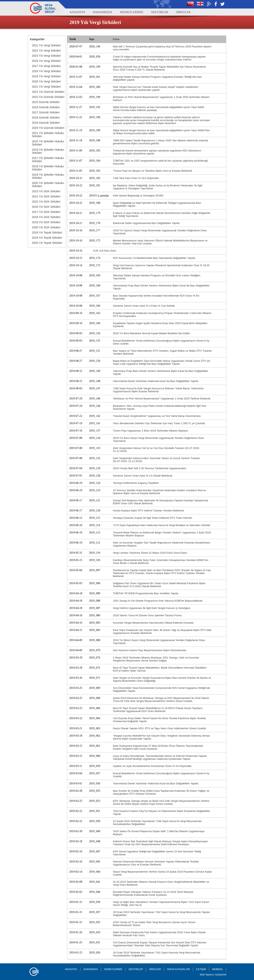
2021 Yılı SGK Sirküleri (46, 196)
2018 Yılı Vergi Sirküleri (46, 71)
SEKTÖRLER (160, 12)
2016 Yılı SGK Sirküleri (46, 207)
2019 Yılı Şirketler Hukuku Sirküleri (48, 176)
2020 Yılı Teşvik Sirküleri (47, 243)
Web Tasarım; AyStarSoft (213, 975)
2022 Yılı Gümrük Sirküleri (48, 97)
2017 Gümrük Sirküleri (46, 112)
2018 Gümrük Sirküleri (46, 118)
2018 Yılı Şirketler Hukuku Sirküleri (48, 168)
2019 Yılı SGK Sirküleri (46, 222)
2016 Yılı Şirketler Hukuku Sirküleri (48, 151)
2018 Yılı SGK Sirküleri (46, 217)
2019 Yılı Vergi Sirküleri (46, 76)
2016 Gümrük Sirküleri (46, 107)
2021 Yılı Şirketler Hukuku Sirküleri (48, 135)
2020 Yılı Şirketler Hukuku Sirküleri (48, 185)
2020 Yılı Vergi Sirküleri (46, 81)
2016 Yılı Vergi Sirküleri (46, 61)
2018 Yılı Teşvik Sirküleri (47, 233)
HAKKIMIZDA (103, 12)
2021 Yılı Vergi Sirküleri (46, 45)
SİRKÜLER (183, 12)
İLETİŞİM (201, 969)
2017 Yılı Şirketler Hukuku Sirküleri (48, 160)
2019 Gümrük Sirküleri (46, 123)
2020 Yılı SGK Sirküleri (46, 227)
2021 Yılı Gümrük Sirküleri (48, 92)
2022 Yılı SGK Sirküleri (46, 202)
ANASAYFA (77, 12)
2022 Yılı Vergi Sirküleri (46, 51)
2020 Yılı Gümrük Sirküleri (48, 128)
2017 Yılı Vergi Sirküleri (46, 66)
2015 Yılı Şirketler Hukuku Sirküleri (48, 143)
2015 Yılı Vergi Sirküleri (46, 56)
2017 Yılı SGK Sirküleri (46, 212)
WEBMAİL (218, 969)
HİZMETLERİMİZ (132, 12)
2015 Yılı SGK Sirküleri (46, 191)
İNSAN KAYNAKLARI (178, 969)
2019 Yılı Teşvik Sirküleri (47, 238)
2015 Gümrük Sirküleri (46, 102)
